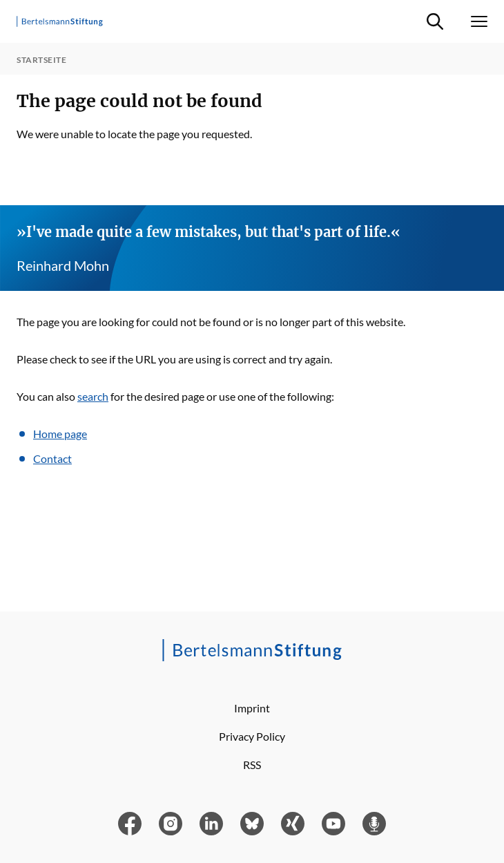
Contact (52, 458)
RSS (252, 765)
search (93, 396)
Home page (60, 434)
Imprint (252, 708)
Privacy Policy (252, 736)
